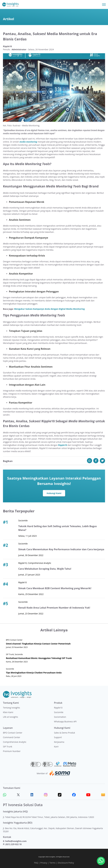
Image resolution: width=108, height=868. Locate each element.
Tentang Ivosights (11, 708)
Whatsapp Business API (65, 721)
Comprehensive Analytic (15, 742)
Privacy (44, 863)
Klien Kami (8, 712)
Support (58, 737)
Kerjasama (59, 742)
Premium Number (12, 751)
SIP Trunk (8, 747)
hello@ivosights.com (16, 841)
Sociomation (60, 717)
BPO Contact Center (13, 733)
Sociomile (59, 712)
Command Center (12, 737)
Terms (52, 863)
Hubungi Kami (54, 493)
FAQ (36, 863)
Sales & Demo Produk (64, 733)
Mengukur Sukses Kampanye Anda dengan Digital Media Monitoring (49, 309)
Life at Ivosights (10, 717)
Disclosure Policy (66, 863)
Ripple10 (58, 708)
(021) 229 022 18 (13, 844)
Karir (56, 747)
